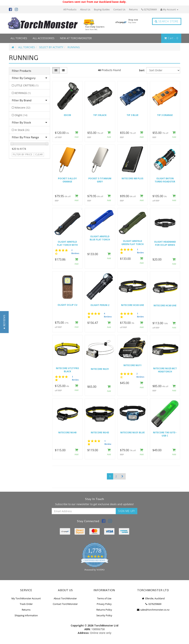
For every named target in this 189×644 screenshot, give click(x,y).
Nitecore (22, 108)
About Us (85, 9)
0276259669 (149, 9)
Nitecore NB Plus (132, 178)
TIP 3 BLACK (100, 115)
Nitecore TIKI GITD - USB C (165, 434)
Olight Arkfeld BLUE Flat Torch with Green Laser (100, 238)
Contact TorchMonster (65, 604)
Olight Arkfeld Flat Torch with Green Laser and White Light (67, 243)
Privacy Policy (104, 604)
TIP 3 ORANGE (165, 115)
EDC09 (67, 115)
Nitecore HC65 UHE (133, 305)
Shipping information (26, 615)
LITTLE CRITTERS (26, 85)
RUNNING (74, 47)
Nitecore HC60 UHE (165, 305)
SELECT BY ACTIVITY (51, 47)
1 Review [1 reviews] (140, 251)
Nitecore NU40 (67, 433)
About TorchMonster (65, 598)
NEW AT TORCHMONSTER (76, 38)
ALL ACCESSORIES (44, 38)
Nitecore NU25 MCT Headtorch (165, 370)
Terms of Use (104, 598)
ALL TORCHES (19, 38)
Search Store (167, 21)
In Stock (22, 130)
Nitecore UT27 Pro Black (67, 370)
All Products (70, 9)
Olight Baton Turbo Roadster (165, 180)
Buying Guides (102, 9)
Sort (142, 70)
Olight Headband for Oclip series (165, 243)
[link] (104, 521)
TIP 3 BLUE (133, 115)
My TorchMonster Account (26, 598)
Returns (133, 9)
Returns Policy (104, 610)
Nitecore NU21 (100, 369)
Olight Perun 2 (100, 305)
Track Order (26, 604)
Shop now (133, 21)
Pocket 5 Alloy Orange (67, 180)
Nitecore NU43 (100, 433)
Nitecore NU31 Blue (133, 433)
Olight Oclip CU (67, 305)
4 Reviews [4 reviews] (108, 315)
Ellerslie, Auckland (153, 598)
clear (39, 154)
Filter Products (22, 71)
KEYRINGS (23, 93)
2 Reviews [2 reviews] (75, 252)
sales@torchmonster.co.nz (153, 610)
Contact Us (119, 9)
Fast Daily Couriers (95, 28)
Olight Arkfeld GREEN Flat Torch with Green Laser (133, 243)
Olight (21, 115)
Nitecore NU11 (133, 365)
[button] (4, 322)
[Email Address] (84, 511)
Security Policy (104, 615)
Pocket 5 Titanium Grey (100, 180)
